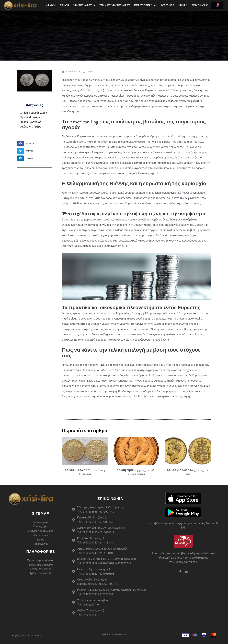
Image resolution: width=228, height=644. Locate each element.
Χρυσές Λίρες (84, 6)
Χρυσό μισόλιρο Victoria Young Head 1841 (85, 472)
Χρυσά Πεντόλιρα (31, 122)
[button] (27, 144)
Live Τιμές (167, 6)
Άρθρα (183, 6)
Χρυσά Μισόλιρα (30, 117)
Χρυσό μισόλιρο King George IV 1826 (188, 472)
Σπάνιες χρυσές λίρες (34, 113)
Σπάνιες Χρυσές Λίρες (115, 6)
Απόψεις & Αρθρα (31, 127)
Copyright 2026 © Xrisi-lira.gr (26, 635)
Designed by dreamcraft (114, 634)
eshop (64, 6)
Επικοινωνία (200, 6)
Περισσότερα (145, 6)
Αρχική (51, 6)
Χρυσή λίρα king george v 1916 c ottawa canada (136, 472)
